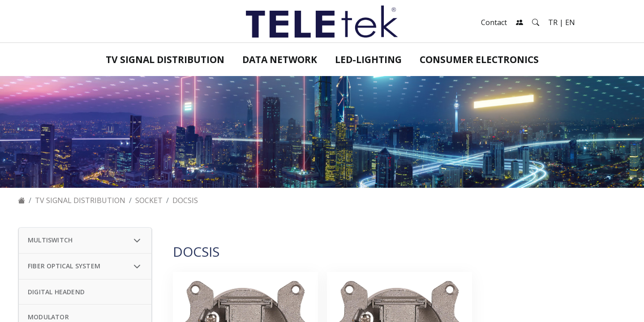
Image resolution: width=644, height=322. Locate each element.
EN (570, 22)
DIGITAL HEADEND (56, 292)
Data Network (280, 59)
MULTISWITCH (50, 240)
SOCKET (149, 200)
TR (553, 22)
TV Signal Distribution (165, 59)
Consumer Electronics (479, 59)
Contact (494, 22)
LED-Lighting (368, 59)
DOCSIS (185, 200)
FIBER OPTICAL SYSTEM (64, 266)
